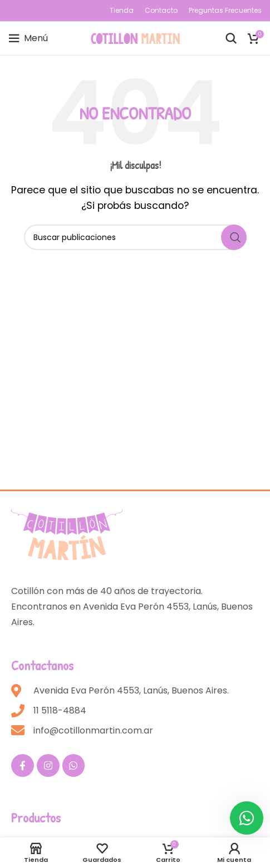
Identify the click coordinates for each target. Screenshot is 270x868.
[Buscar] (231, 38)
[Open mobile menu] (28, 38)
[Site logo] (135, 38)
